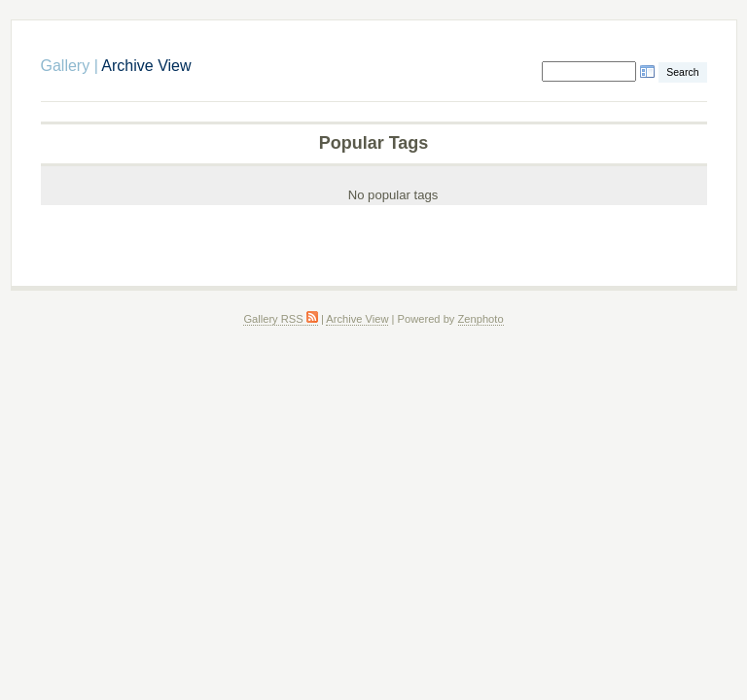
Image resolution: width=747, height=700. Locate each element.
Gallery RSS (280, 319)
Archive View (357, 319)
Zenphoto (481, 319)
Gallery (66, 66)
